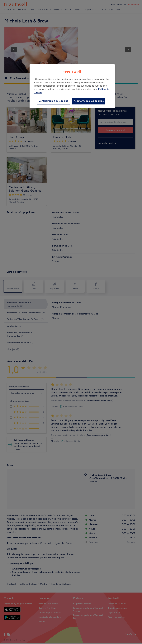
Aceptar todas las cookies (89, 101)
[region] (72, 86)
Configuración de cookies (53, 101)
